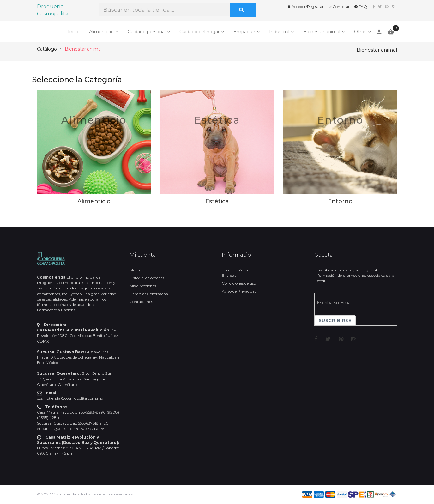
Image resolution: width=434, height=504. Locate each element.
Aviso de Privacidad (239, 291)
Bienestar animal (322, 32)
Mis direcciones (143, 286)
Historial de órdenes (147, 278)
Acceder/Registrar (305, 6)
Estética (217, 120)
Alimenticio (101, 32)
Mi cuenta (139, 270)
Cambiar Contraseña (149, 294)
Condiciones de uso (239, 283)
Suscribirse (335, 320)
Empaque (244, 32)
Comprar (339, 6)
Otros (360, 32)
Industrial (279, 32)
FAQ (361, 6)
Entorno (340, 120)
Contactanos (141, 302)
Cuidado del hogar (199, 32)
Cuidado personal (147, 32)
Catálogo (47, 49)
